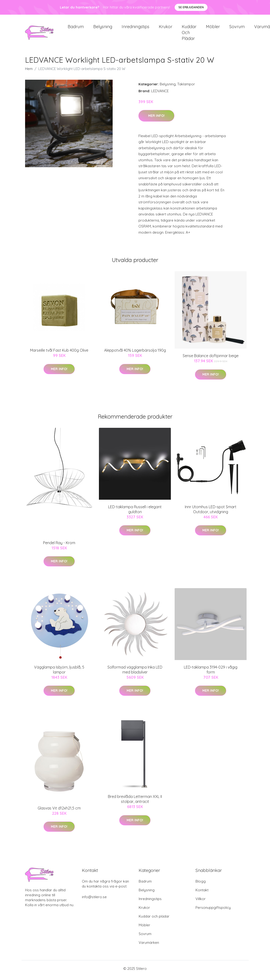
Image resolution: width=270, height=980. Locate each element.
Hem (29, 72)
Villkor (201, 902)
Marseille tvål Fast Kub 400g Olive (59, 354)
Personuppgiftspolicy (213, 911)
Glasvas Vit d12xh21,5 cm (59, 811)
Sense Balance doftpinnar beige (211, 359)
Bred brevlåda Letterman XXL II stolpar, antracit (135, 802)
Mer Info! (156, 119)
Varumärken (149, 946)
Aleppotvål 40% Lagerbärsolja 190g (135, 354)
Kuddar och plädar (189, 34)
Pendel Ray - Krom (59, 546)
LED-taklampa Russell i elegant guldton (135, 513)
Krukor (166, 28)
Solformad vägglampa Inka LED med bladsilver (135, 673)
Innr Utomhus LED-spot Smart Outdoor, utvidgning (211, 513)
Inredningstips (135, 28)
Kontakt (202, 893)
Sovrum (237, 28)
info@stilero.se (94, 900)
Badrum (76, 28)
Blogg (201, 885)
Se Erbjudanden (191, 7)
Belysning (103, 28)
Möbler (213, 28)
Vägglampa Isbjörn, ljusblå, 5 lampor (59, 673)
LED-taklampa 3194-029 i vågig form (211, 673)
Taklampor (186, 87)
